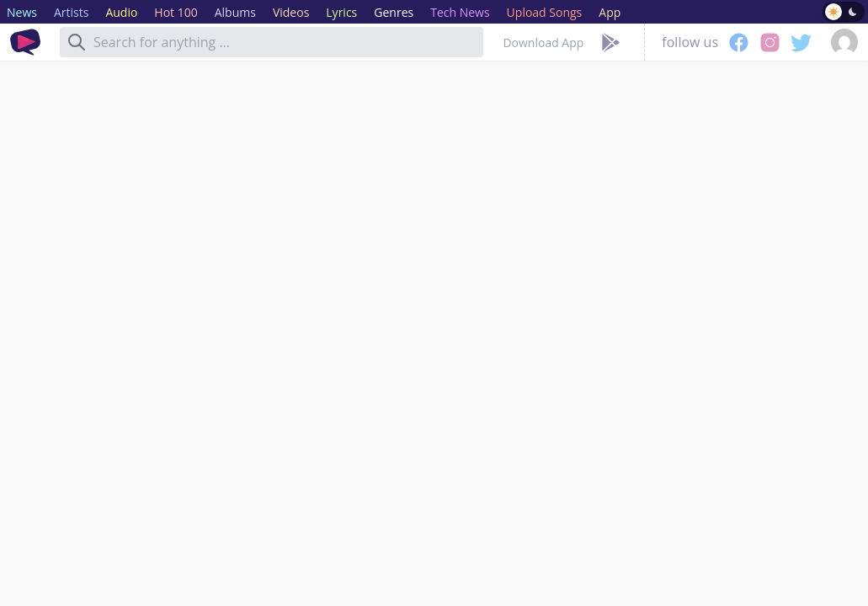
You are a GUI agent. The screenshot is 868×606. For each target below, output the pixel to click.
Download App (543, 43)
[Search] (77, 42)
